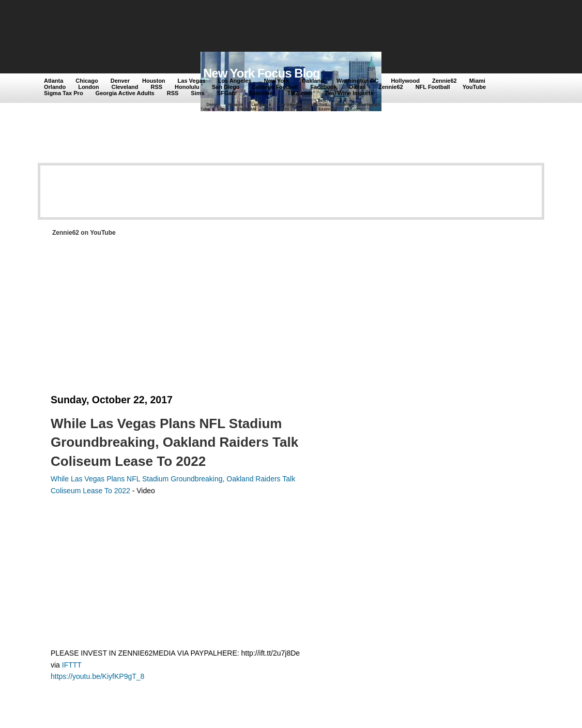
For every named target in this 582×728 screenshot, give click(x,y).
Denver (120, 81)
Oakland (313, 81)
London (88, 87)
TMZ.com (300, 93)
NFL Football (433, 87)
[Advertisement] (234, 27)
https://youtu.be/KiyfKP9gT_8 (97, 676)
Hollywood (405, 81)
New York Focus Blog (262, 73)
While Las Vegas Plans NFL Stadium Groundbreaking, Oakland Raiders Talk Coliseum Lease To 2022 (174, 442)
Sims (197, 93)
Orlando (55, 87)
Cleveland (125, 87)
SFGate (227, 93)
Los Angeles (234, 81)
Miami (477, 81)
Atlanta (53, 81)
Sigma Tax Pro (64, 93)
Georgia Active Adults (125, 93)
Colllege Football (275, 87)
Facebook (323, 87)
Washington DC (357, 81)
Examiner (262, 93)
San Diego (226, 87)
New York (276, 81)
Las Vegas (192, 81)
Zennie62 (445, 81)
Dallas (358, 87)
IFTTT (72, 665)
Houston (154, 81)
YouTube (474, 87)
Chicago (87, 81)
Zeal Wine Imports (349, 93)
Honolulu (187, 87)
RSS (156, 87)
